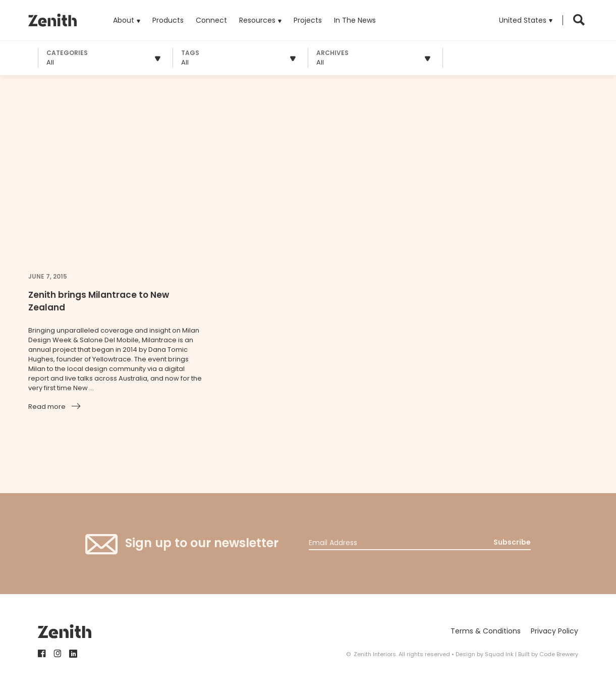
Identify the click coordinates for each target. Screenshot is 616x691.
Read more (47, 407)
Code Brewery (559, 654)
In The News (355, 20)
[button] (526, 20)
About (124, 20)
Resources (257, 20)
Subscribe (512, 542)
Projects (308, 20)
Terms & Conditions (486, 631)
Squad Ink (499, 654)
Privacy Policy (554, 631)
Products (168, 13)
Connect (211, 20)
